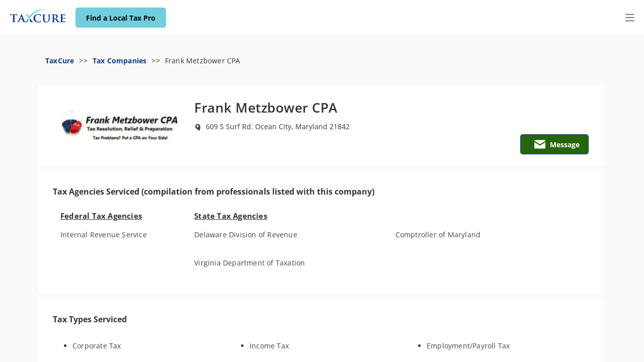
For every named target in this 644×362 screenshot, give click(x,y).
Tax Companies (120, 61)
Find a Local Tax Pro (121, 18)
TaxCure (60, 61)
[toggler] (630, 18)
